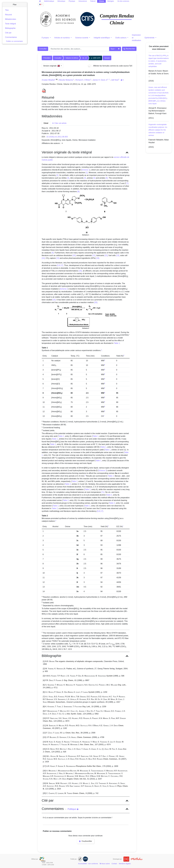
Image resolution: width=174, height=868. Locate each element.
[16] (98, 258)
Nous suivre (105, 864)
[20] (96, 302)
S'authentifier (86, 841)
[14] (43, 258)
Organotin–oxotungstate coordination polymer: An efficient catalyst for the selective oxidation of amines (158, 130)
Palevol (93, 1)
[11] (94, 255)
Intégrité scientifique (102, 38)
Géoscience (83, 1)
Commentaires (11, 37)
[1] (87, 173)
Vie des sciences (123, 1)
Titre (7, 10)
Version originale (52, 66)
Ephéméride (150, 38)
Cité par (8, 33)
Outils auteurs (121, 38)
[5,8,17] (60, 265)
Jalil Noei (115, 80)
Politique (73, 809)
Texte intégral (10, 24)
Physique (72, 1)
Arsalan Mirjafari (48, 80)
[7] (127, 183)
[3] (68, 178)
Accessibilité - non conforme (88, 864)
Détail (46, 123)
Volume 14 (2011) (72, 58)
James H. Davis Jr (100, 80)
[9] (53, 253)
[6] (107, 178)
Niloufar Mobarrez (66, 80)
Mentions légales (125, 864)
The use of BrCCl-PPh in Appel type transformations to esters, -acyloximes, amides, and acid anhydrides (159, 61)
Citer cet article (59, 123)
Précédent (47, 58)
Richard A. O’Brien (83, 80)
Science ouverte (82, 38)
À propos (45, 38)
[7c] (103, 492)
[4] (85, 178)
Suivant (107, 58)
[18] (80, 271)
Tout (112, 49)
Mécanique (61, 1)
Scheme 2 (64, 289)
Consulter (43, 49)
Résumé (8, 15)
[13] (118, 255)
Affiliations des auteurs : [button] (52, 143)
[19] (54, 300)
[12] (106, 255)
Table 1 (117, 343)
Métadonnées (11, 19)
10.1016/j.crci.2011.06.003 (57, 137)
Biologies (111, 1)
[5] (94, 178)
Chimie (102, 1)
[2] (57, 175)
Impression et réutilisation (136, 38)
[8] (78, 192)
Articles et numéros (62, 38)
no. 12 (85, 58)
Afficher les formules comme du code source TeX (110, 66)
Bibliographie (10, 28)
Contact (114, 864)
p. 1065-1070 (96, 58)
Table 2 (111, 476)
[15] (58, 258)
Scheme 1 (86, 170)
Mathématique (49, 1)
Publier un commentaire (14, 41)
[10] (74, 255)
